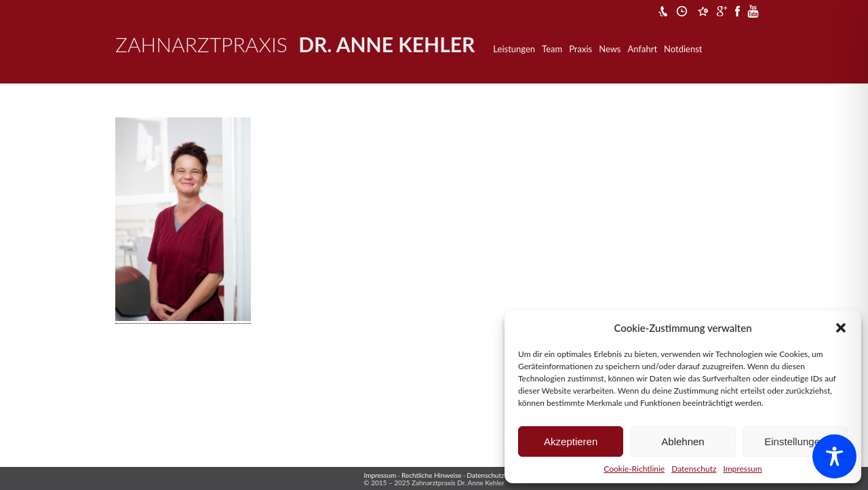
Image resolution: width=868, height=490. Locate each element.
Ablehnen (683, 441)
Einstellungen (795, 441)
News (610, 49)
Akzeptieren (571, 441)
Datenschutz (694, 469)
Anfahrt (643, 49)
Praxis (580, 49)
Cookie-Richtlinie (634, 469)
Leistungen (514, 49)
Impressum (742, 469)
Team (552, 49)
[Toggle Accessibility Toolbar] (834, 456)
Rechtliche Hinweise (432, 475)
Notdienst (683, 49)
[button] (841, 328)
